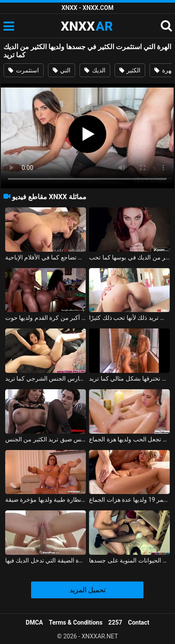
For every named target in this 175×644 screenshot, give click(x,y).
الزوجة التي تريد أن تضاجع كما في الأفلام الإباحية (46, 257)
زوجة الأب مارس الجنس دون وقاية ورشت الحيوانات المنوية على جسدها (129, 560)
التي (62, 70)
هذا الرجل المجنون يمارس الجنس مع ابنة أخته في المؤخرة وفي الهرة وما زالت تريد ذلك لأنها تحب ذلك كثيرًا (129, 318)
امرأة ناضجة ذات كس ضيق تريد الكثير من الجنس (46, 439)
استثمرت (23, 70)
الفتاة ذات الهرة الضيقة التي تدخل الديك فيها (46, 560)
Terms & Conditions (76, 622)
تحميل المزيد (87, 590)
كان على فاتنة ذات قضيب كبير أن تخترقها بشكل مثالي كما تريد (129, 378)
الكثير (130, 70)
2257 (115, 622)
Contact (138, 622)
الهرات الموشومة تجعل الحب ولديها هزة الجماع (129, 439)
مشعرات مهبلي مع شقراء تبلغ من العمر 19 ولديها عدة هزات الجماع (129, 500)
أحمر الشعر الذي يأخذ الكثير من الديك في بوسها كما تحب (129, 257)
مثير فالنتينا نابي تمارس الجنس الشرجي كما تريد (46, 378)
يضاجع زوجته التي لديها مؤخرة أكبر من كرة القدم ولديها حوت (46, 318)
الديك (95, 70)
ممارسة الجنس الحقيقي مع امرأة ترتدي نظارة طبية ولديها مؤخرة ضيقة (46, 500)
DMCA (35, 622)
